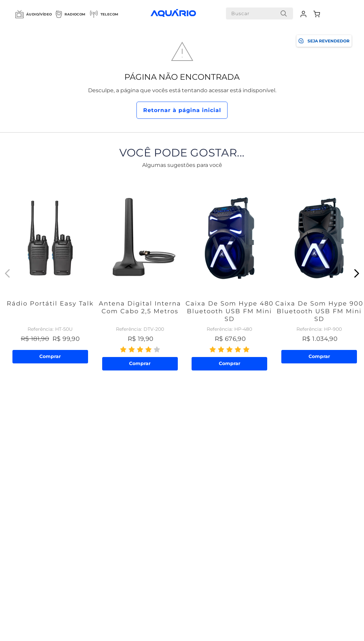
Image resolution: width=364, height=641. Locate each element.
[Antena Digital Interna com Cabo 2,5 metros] (140, 273)
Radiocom (71, 14)
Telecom (104, 14)
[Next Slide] (356, 273)
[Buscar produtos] (284, 13)
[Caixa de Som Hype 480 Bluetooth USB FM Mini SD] (230, 273)
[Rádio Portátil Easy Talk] (50, 273)
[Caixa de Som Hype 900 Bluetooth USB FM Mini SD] (319, 273)
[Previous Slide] (8, 273)
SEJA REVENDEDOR (324, 41)
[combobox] (259, 13)
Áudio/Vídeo (34, 14)
